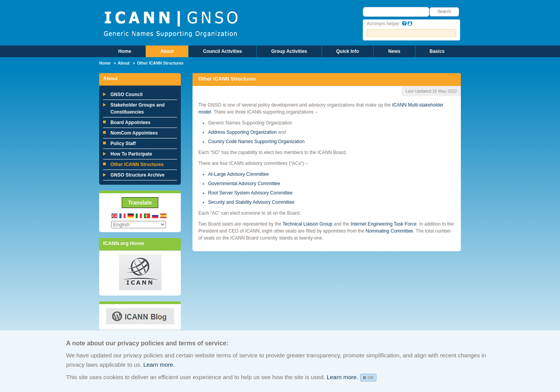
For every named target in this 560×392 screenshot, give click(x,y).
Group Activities (289, 51)
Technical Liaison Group (308, 224)
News (394, 51)
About (167, 51)
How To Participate (131, 154)
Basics (437, 51)
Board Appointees (130, 122)
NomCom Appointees (134, 133)
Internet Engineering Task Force (383, 224)
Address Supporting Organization (242, 132)
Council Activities (222, 51)
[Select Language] (139, 225)
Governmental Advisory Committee (245, 184)
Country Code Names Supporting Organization (256, 142)
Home (125, 51)
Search (444, 11)
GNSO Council (127, 94)
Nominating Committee (389, 231)
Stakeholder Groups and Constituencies (137, 108)
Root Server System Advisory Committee (251, 193)
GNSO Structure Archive (137, 175)
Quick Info (348, 51)
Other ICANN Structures (137, 164)
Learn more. (159, 365)
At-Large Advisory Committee (239, 174)
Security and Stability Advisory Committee (251, 202)
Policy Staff (123, 143)
